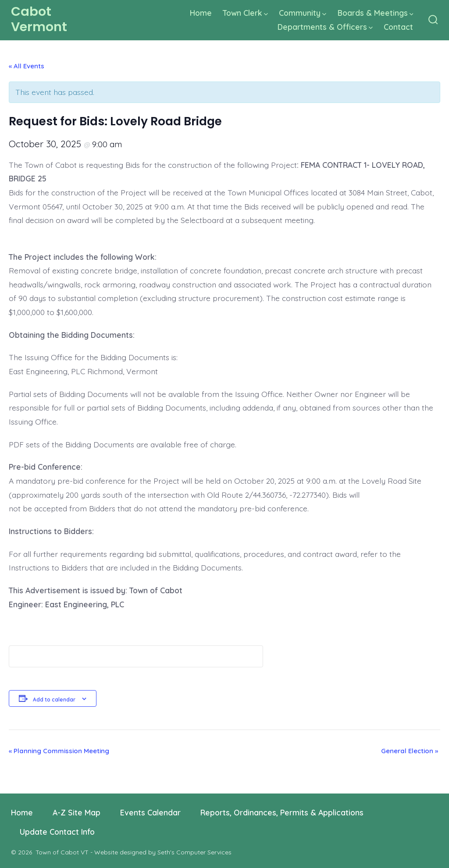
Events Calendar (150, 812)
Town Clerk (245, 13)
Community (303, 13)
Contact (398, 27)
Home (201, 13)
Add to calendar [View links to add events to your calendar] (54, 700)
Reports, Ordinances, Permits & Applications (282, 812)
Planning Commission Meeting (59, 751)
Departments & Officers (325, 27)
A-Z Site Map (77, 812)
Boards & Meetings (376, 13)
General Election (410, 751)
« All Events (27, 66)
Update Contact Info (57, 832)
